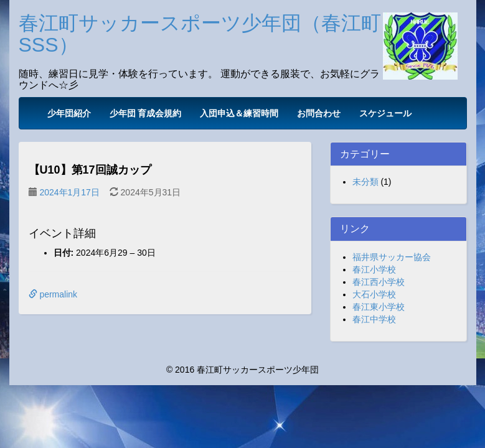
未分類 (365, 182)
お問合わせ (319, 113)
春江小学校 (374, 269)
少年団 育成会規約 (146, 113)
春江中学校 (374, 319)
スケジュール (385, 113)
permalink (53, 294)
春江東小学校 (379, 307)
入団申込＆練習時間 (239, 113)
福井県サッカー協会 (392, 257)
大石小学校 (374, 294)
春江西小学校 (379, 282)
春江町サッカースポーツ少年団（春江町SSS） (200, 34)
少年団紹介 (69, 113)
